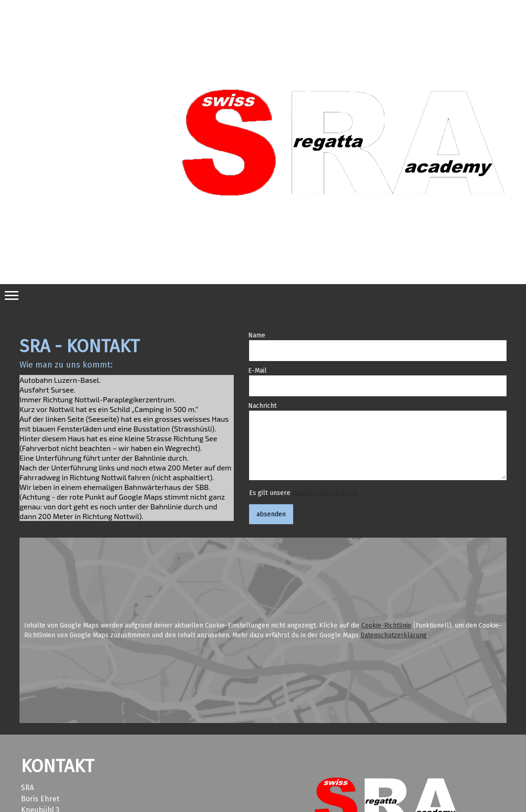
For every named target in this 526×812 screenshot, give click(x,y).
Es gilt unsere (304, 493)
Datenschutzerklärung (325, 493)
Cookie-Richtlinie (386, 625)
